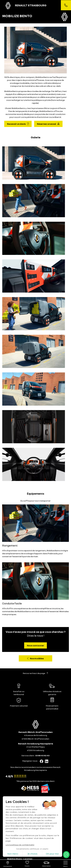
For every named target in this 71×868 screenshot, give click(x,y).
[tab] (36, 798)
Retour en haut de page (36, 673)
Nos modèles (35, 658)
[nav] (65, 864)
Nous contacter (36, 645)
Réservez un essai (48, 124)
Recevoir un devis (18, 124)
